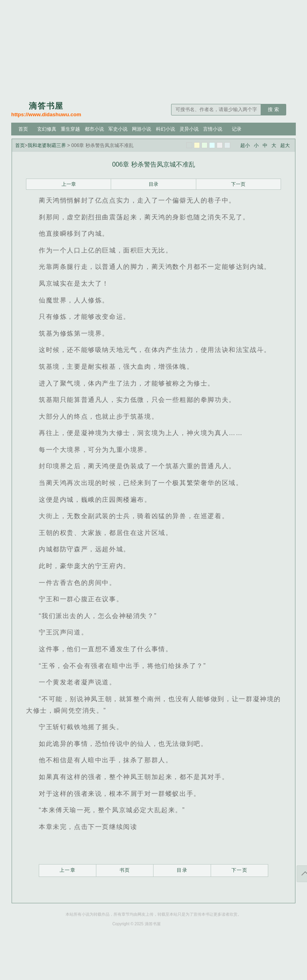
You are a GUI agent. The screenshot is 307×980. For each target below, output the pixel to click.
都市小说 (94, 129)
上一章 (69, 184)
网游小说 (142, 129)
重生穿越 (70, 129)
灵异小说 (189, 129)
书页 (125, 870)
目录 (153, 184)
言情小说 (213, 129)
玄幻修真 (47, 129)
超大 (285, 145)
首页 (23, 129)
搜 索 (273, 109)
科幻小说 (165, 129)
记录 (237, 129)
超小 (245, 145)
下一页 (238, 184)
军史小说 (118, 129)
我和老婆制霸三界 (47, 145)
